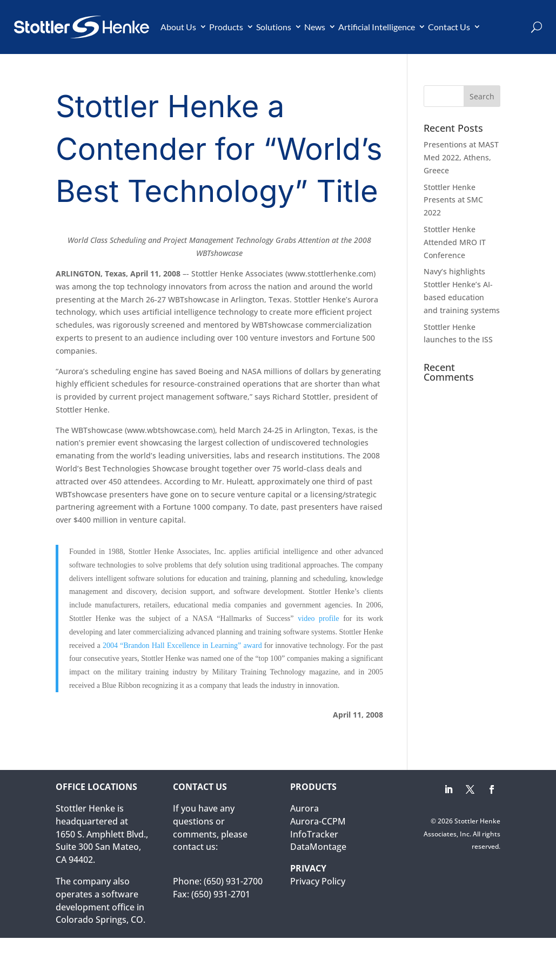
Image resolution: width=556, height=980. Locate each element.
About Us (178, 27)
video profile (318, 619)
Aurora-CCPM (318, 821)
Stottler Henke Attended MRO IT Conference (455, 242)
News (315, 27)
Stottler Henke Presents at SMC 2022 (453, 200)
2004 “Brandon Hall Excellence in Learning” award (183, 646)
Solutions (274, 27)
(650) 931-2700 (233, 881)
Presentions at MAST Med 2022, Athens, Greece (461, 157)
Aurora (304, 808)
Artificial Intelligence (377, 27)
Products (226, 27)
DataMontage (318, 847)
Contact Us (449, 27)
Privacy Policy (318, 881)
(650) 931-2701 (221, 894)
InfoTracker (314, 834)
